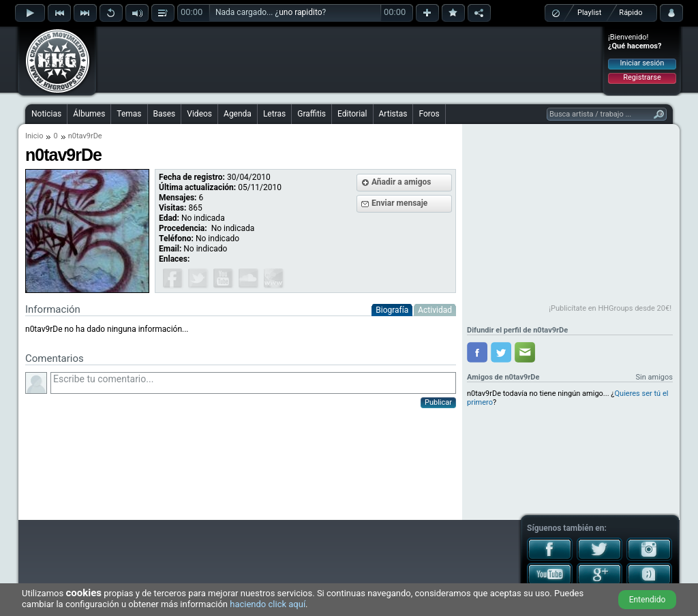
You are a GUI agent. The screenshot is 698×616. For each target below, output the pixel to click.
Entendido (648, 600)
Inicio (34, 136)
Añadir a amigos (401, 182)
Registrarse (642, 77)
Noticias (46, 114)
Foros (429, 114)
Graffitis (312, 114)
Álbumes (89, 114)
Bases (165, 114)
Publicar (438, 402)
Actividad (435, 310)
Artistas (393, 114)
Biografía (392, 310)
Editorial (352, 114)
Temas (129, 114)
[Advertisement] (350, 59)
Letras (274, 114)
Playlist (589, 13)
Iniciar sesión (642, 63)
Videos (199, 114)
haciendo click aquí (268, 604)
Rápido (631, 13)
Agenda (238, 114)
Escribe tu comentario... (253, 383)
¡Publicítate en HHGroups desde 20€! (610, 308)
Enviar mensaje (399, 203)
